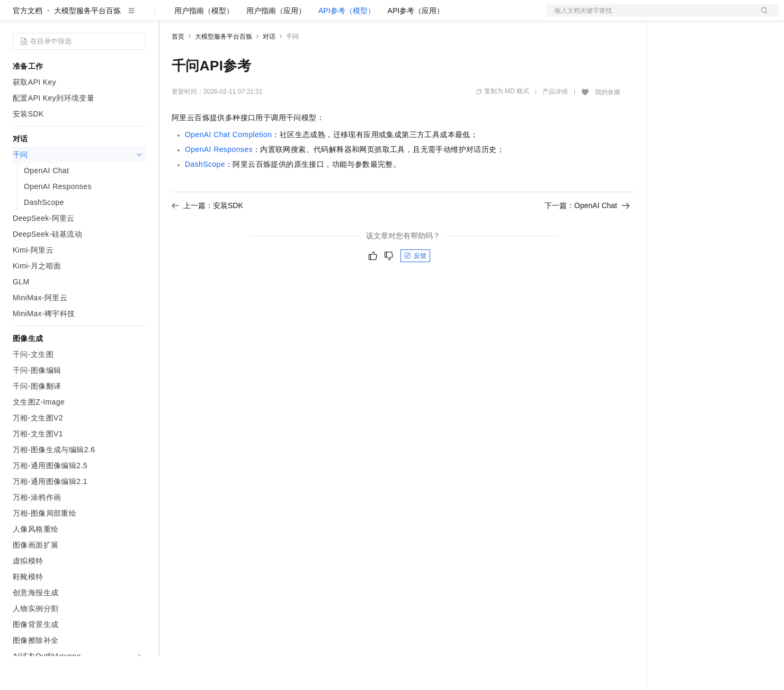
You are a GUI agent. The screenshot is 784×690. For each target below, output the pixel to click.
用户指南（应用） (276, 44)
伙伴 (287, 17)
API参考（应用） (416, 44)
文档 (649, 17)
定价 (229, 17)
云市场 (258, 17)
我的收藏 (608, 126)
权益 (203, 17)
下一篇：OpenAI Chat (587, 239)
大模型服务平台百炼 (87, 44)
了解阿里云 (349, 17)
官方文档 (28, 44)
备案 (672, 17)
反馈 (415, 290)
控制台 (697, 17)
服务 (313, 17)
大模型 (109, 17)
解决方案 (171, 17)
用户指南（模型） (204, 44)
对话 (269, 70)
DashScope (205, 198)
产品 (138, 17)
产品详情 (555, 126)
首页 (178, 70)
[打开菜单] (17, 17)
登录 (761, 17)
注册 (723, 17)
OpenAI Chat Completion (228, 168)
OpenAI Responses (219, 183)
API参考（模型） (347, 44)
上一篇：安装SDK (207, 239)
